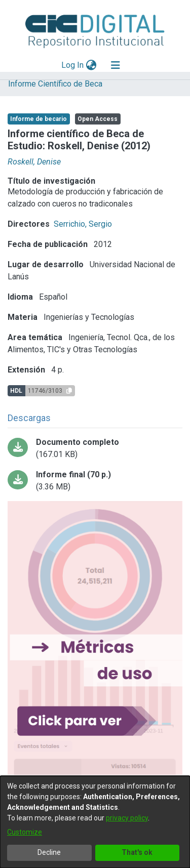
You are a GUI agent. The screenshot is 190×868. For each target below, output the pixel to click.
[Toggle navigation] (116, 65)
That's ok (137, 852)
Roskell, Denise (34, 162)
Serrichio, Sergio (83, 224)
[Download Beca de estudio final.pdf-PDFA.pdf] (95, 481)
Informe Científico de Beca (55, 84)
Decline (49, 852)
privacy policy (127, 818)
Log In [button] (73, 65)
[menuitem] (91, 65)
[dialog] (95, 822)
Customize (25, 832)
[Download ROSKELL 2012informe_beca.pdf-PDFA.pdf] (95, 448)
